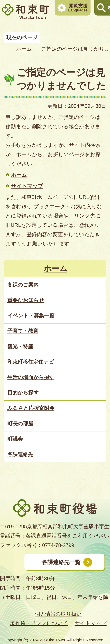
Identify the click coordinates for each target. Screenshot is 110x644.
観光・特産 (20, 346)
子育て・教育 (23, 331)
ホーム (24, 49)
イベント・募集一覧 (31, 316)
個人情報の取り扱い (58, 614)
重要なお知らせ (26, 300)
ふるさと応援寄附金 (31, 408)
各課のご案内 (23, 285)
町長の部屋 (20, 424)
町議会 (15, 439)
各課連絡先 (20, 454)
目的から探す (23, 393)
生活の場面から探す (31, 377)
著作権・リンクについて (39, 623)
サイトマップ (27, 186)
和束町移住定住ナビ (31, 362)
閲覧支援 (78, 8)
